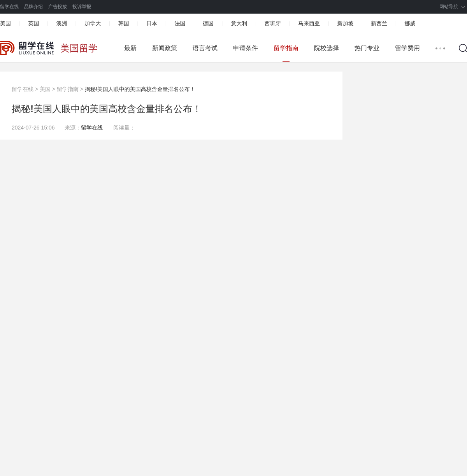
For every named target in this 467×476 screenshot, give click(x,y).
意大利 (239, 23)
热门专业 (367, 48)
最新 (130, 48)
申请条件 (246, 48)
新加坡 (345, 23)
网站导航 (449, 7)
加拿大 (93, 23)
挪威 (410, 23)
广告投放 (58, 7)
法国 (180, 23)
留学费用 (407, 48)
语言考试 (205, 48)
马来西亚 (309, 23)
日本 (152, 23)
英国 (33, 23)
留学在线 (9, 7)
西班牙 (273, 23)
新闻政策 (165, 48)
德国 (208, 23)
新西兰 (379, 23)
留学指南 (286, 48)
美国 (5, 23)
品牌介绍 (33, 7)
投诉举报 (82, 7)
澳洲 (62, 23)
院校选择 (327, 48)
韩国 (124, 23)
